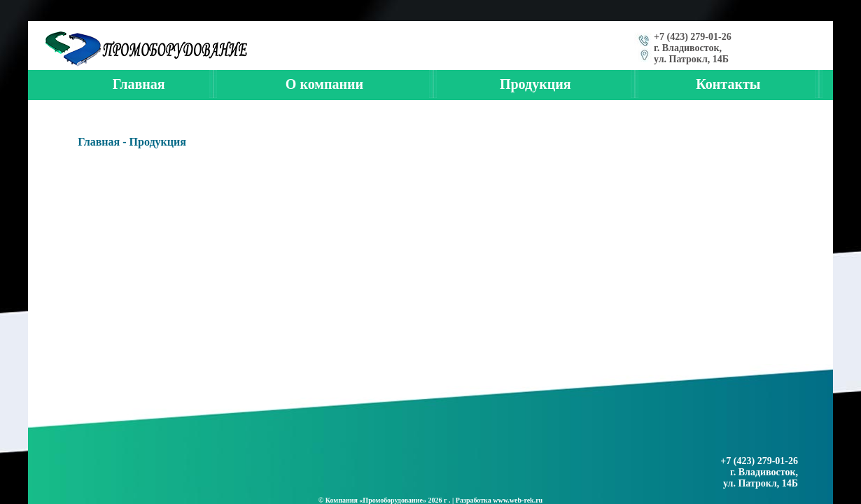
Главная (99, 142)
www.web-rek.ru (518, 500)
